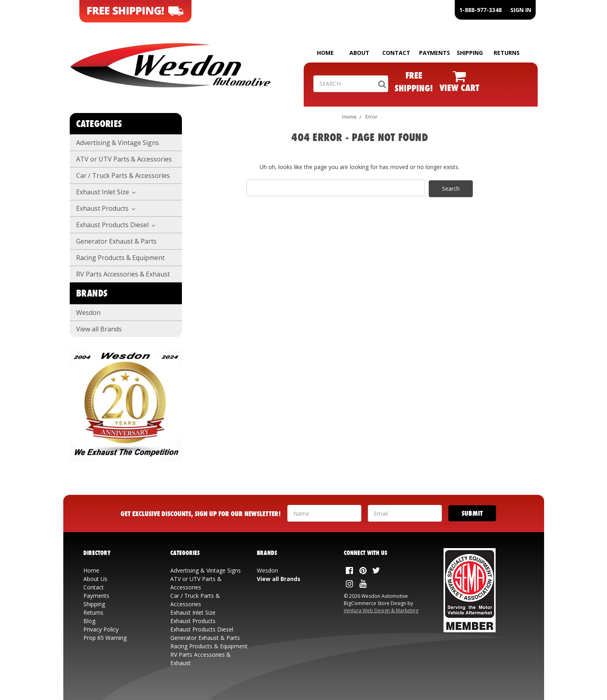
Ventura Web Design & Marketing (381, 610)
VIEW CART (459, 88)
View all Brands (99, 329)
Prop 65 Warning (105, 638)
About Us (95, 579)
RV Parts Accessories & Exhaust (123, 274)
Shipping (94, 604)
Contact (94, 587)
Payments (96, 596)
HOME (325, 53)
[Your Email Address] (405, 513)
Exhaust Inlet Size (106, 192)
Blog (89, 621)
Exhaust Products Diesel (116, 225)
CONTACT (396, 53)
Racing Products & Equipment (120, 258)
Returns (93, 612)
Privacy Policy (101, 629)
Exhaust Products (106, 208)
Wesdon (88, 313)
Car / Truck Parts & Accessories (123, 176)
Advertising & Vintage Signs (118, 143)
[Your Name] (324, 513)
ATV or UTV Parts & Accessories (124, 159)
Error (371, 117)
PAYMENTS (435, 53)
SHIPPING (470, 53)
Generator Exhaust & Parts (116, 241)
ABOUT (359, 53)
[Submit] (472, 513)
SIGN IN (521, 10)
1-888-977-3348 (480, 10)
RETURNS (507, 53)
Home (349, 117)
